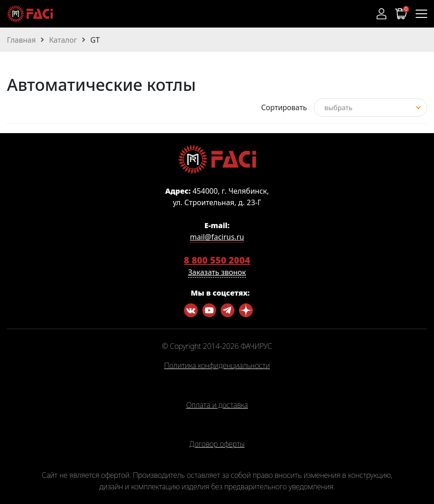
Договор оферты (217, 444)
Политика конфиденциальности (217, 366)
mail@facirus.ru (217, 237)
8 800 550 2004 (217, 260)
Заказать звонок (217, 272)
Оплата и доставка (217, 405)
